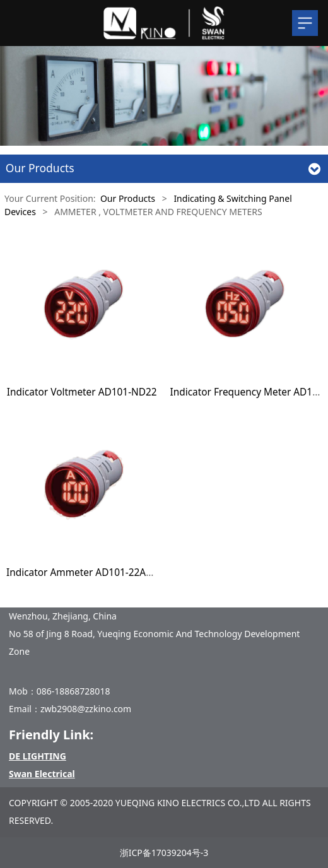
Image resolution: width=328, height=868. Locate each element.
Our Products (128, 198)
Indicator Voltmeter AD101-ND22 (82, 392)
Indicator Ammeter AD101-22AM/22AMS (98, 572)
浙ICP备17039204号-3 (164, 853)
